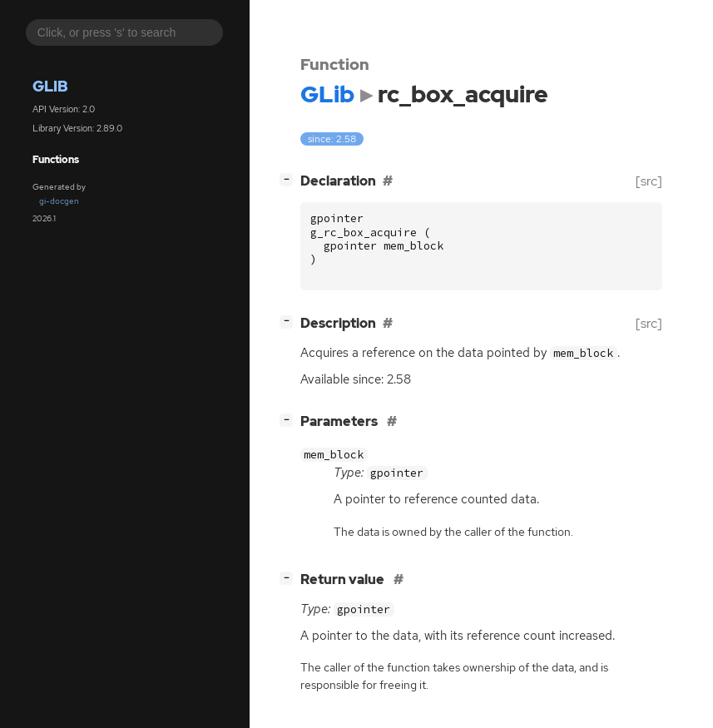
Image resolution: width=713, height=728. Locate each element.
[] (290, 179)
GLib (50, 86)
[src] (649, 181)
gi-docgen (59, 201)
